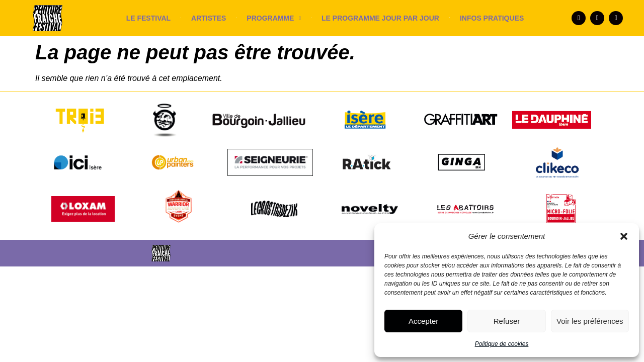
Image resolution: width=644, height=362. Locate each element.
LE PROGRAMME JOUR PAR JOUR (380, 18)
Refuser (507, 321)
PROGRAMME (274, 18)
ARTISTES (209, 18)
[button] (624, 236)
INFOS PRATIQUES (492, 18)
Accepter (423, 321)
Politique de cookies (502, 344)
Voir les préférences (590, 321)
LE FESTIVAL (148, 18)
